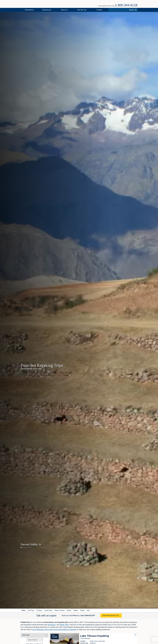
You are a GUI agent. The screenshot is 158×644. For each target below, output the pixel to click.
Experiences (47, 10)
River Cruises (60, 610)
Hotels (76, 610)
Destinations (29, 10)
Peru (24, 610)
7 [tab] (87, 573)
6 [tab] (84, 573)
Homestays (52, 625)
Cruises (39, 610)
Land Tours (48, 610)
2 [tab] (71, 573)
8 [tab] (90, 573)
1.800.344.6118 (126, 5)
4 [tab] (77, 573)
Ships (69, 610)
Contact (99, 10)
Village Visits (64, 625)
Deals (82, 610)
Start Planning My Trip (110, 615)
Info (88, 610)
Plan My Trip (82, 10)
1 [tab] (68, 573)
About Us (64, 10)
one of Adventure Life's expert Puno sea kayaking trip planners (54, 630)
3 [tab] (74, 573)
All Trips (31, 610)
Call (88, 616)
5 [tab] (81, 573)
